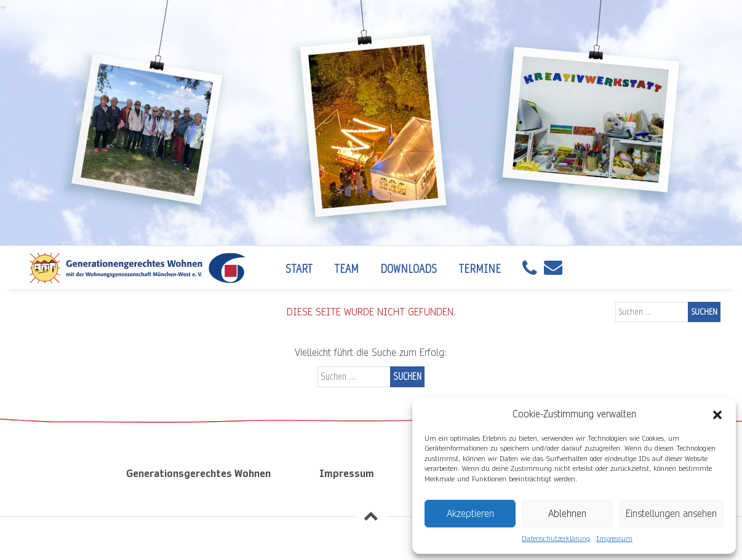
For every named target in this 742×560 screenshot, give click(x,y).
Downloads (409, 269)
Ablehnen (567, 514)
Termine (480, 269)
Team (346, 269)
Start (299, 269)
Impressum (614, 539)
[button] (717, 414)
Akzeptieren (470, 514)
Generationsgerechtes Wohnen (198, 474)
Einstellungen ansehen (671, 514)
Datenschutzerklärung (556, 539)
